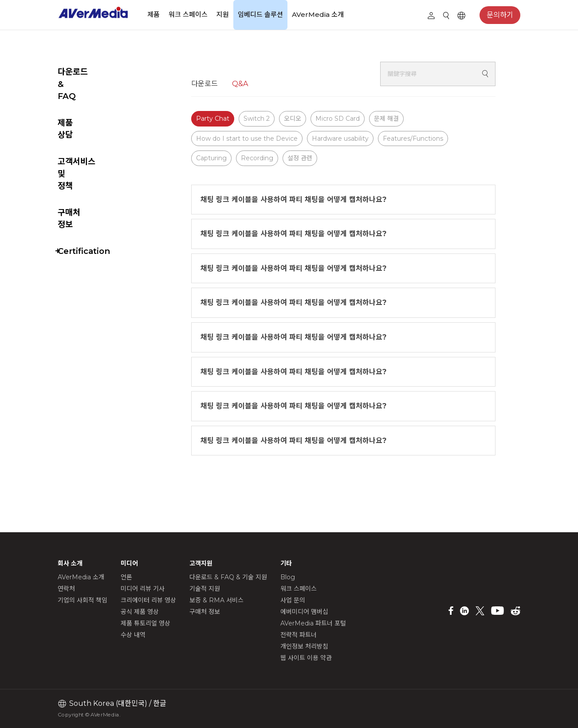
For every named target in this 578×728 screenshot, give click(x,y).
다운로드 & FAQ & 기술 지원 (228, 577)
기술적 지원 (205, 589)
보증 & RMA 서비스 (216, 600)
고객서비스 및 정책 (90, 125)
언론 (126, 577)
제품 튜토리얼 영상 (145, 623)
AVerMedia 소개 (318, 14)
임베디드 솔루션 (260, 14)
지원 (223, 14)
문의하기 (500, 15)
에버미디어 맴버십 (304, 612)
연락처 (66, 589)
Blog (288, 577)
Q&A (262, 84)
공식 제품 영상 (140, 612)
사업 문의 (293, 600)
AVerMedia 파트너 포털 (313, 623)
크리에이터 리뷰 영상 (148, 600)
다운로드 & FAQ (87, 72)
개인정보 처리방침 (304, 646)
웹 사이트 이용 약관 (306, 658)
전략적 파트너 (299, 635)
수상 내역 (133, 635)
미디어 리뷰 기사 (143, 589)
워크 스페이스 (188, 14)
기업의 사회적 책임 (83, 600)
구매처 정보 (78, 151)
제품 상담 (74, 98)
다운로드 (227, 84)
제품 (153, 14)
